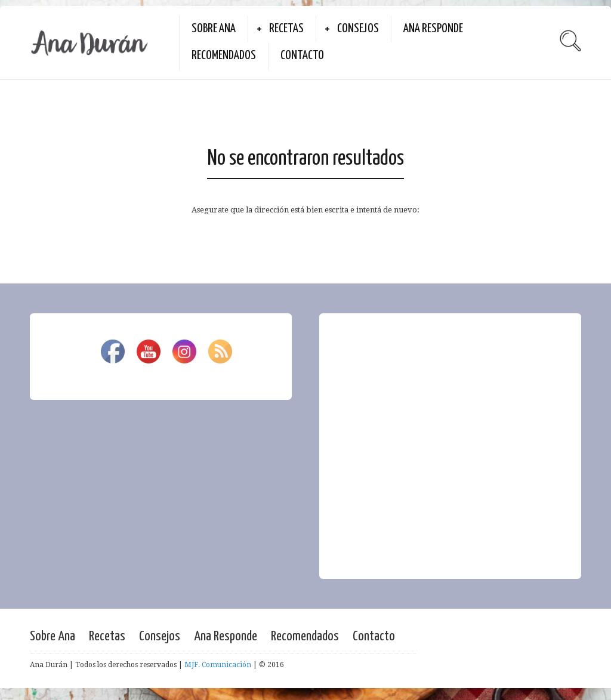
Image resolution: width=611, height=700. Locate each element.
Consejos (358, 29)
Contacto (302, 55)
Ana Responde (433, 29)
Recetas (286, 29)
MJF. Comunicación (218, 665)
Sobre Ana (214, 29)
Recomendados (224, 55)
